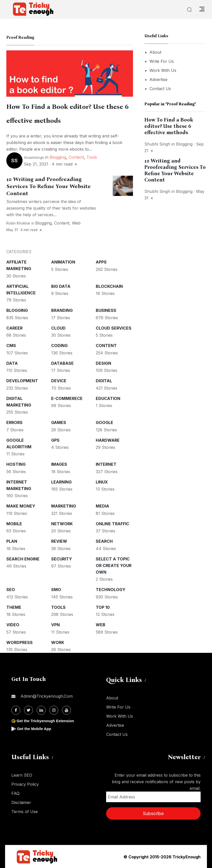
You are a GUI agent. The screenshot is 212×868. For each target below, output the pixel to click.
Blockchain (109, 286)
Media (102, 506)
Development (22, 380)
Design (103, 363)
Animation (63, 261)
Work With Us (163, 70)
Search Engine (23, 558)
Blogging (58, 157)
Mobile (14, 523)
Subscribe (153, 813)
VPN (55, 624)
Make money (21, 506)
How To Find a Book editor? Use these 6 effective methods (169, 126)
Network (62, 523)
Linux (102, 481)
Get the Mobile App (35, 728)
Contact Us (160, 89)
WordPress (20, 642)
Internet (106, 464)
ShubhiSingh (34, 157)
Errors (14, 422)
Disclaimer (21, 802)
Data (12, 363)
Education (108, 398)
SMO (56, 589)
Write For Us (162, 61)
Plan (12, 541)
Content (76, 157)
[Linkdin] (41, 710)
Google (104, 422)
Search (104, 541)
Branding (62, 310)
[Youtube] (66, 710)
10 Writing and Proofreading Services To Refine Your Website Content (49, 186)
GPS (55, 440)
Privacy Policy (25, 784)
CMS (11, 345)
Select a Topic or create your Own (114, 565)
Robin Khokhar (18, 223)
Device (59, 380)
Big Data (61, 286)
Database (62, 363)
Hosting (16, 464)
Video (13, 624)
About (155, 52)
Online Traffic (112, 523)
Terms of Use (25, 811)
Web (76, 223)
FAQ (15, 793)
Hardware (108, 440)
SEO (11, 589)
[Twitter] (28, 710)
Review (59, 541)
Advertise (158, 79)
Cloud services (114, 328)
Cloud (58, 328)
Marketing (64, 506)
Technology (111, 589)
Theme (14, 607)
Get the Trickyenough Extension (47, 720)
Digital (104, 380)
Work (58, 642)
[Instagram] (54, 710)
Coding (59, 345)
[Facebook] (16, 710)
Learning (61, 481)
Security (62, 558)
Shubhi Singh (157, 144)
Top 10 (103, 607)
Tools (92, 157)
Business (106, 310)
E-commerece (67, 398)
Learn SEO (22, 775)
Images (59, 464)
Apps (101, 261)
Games (59, 422)
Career (14, 328)
